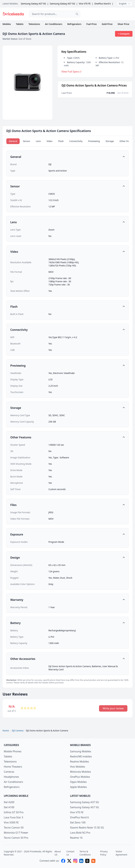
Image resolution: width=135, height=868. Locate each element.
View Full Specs (71, 72)
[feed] (93, 861)
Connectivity (76, 141)
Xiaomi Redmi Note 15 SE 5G (87, 828)
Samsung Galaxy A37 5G (33, 4)
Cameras (9, 772)
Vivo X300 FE (11, 822)
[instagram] (75, 861)
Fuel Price (92, 24)
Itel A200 (9, 802)
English (125, 4)
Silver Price (123, 24)
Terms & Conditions (85, 853)
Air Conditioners (54, 24)
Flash (61, 141)
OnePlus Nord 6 (102, 4)
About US (58, 853)
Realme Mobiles (79, 762)
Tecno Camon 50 (14, 828)
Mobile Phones (13, 751)
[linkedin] (81, 861)
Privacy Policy (104, 853)
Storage (110, 141)
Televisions (34, 24)
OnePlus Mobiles (80, 777)
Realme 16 (76, 838)
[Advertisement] (109, 14)
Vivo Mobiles (78, 767)
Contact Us (70, 853)
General (13, 141)
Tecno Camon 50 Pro (16, 838)
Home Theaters (13, 767)
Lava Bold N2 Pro (80, 833)
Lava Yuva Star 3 (13, 817)
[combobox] (55, 14)
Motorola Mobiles (80, 772)
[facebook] (63, 861)
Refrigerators (74, 24)
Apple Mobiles (78, 787)
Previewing (94, 141)
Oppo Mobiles (78, 782)
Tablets (20, 24)
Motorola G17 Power (16, 833)
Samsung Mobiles (81, 751)
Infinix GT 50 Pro (14, 812)
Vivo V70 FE (85, 4)
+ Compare (124, 34)
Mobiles (7, 24)
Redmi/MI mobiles (81, 756)
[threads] (87, 861)
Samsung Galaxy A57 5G (62, 4)
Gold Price (107, 24)
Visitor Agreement (122, 853)
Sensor (26, 141)
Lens (38, 141)
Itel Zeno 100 (78, 822)
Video (49, 141)
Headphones (11, 777)
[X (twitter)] (69, 861)
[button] (67, 157)
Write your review (113, 708)
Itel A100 (9, 807)
